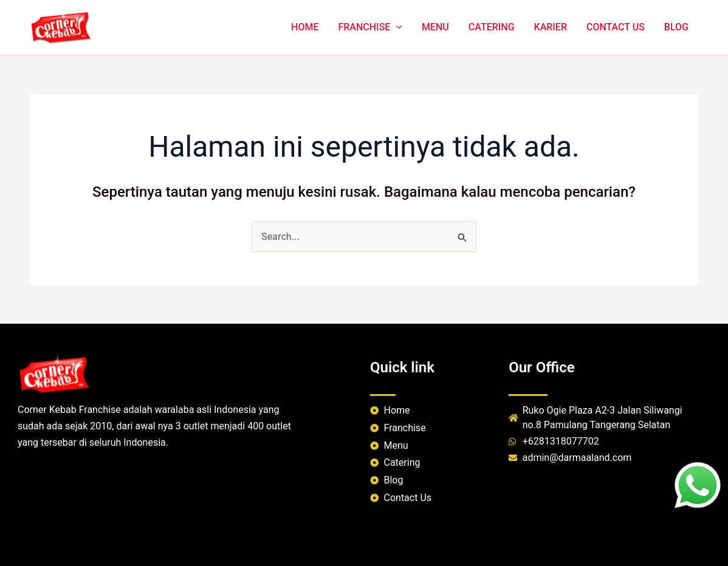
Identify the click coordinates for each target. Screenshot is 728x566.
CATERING (492, 27)
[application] (396, 27)
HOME (305, 27)
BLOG (676, 27)
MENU (435, 27)
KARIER (551, 27)
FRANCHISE (370, 27)
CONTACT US (616, 27)
